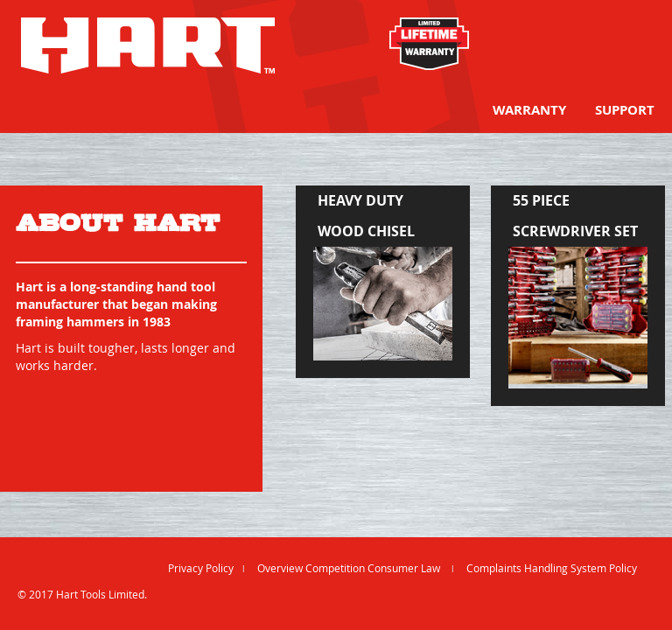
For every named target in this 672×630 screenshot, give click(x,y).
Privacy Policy (201, 568)
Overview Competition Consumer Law (350, 568)
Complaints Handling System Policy (552, 568)
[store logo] (148, 45)
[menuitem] (529, 110)
